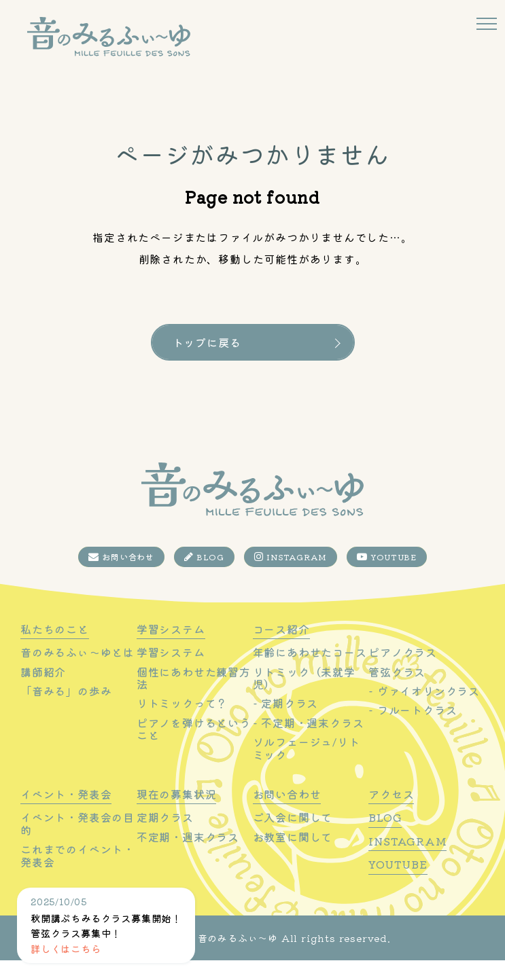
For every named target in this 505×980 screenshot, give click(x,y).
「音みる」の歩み (66, 710)
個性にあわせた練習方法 (194, 698)
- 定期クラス (286, 723)
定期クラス (165, 837)
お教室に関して (293, 856)
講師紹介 (43, 691)
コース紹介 (281, 650)
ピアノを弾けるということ (194, 749)
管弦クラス (397, 691)
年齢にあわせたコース (310, 672)
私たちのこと (55, 650)
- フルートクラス (413, 730)
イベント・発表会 (66, 815)
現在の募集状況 (177, 815)
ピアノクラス (403, 672)
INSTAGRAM (291, 576)
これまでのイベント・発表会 (77, 876)
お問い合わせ (121, 576)
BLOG (204, 576)
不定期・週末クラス (188, 856)
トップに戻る (207, 342)
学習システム (171, 650)
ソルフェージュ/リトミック (307, 768)
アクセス (391, 815)
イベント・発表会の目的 (77, 844)
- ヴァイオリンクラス (424, 710)
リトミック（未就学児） (304, 698)
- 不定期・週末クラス (309, 742)
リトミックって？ (182, 723)
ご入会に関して (293, 837)
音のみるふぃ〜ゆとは (77, 672)
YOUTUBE (387, 576)
